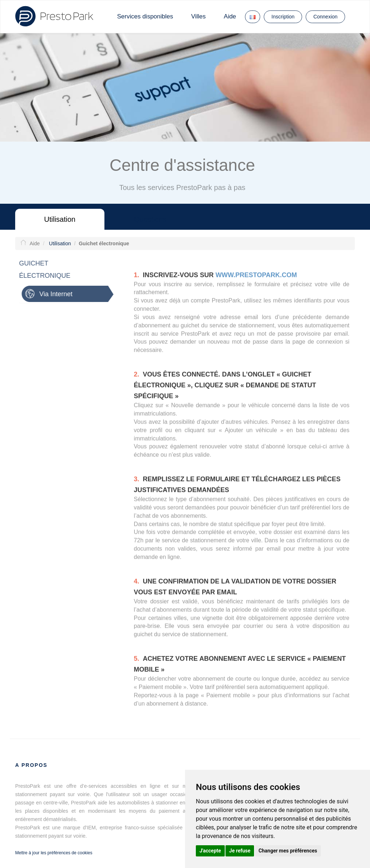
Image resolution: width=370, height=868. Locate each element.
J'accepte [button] (210, 851)
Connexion (325, 17)
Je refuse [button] (240, 851)
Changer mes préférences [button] (288, 851)
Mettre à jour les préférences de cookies (54, 853)
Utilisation (60, 219)
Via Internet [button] (54, 294)
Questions (150, 219)
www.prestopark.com (256, 277)
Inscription (283, 17)
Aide (230, 16)
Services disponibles (145, 16)
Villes (198, 16)
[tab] (66, 294)
